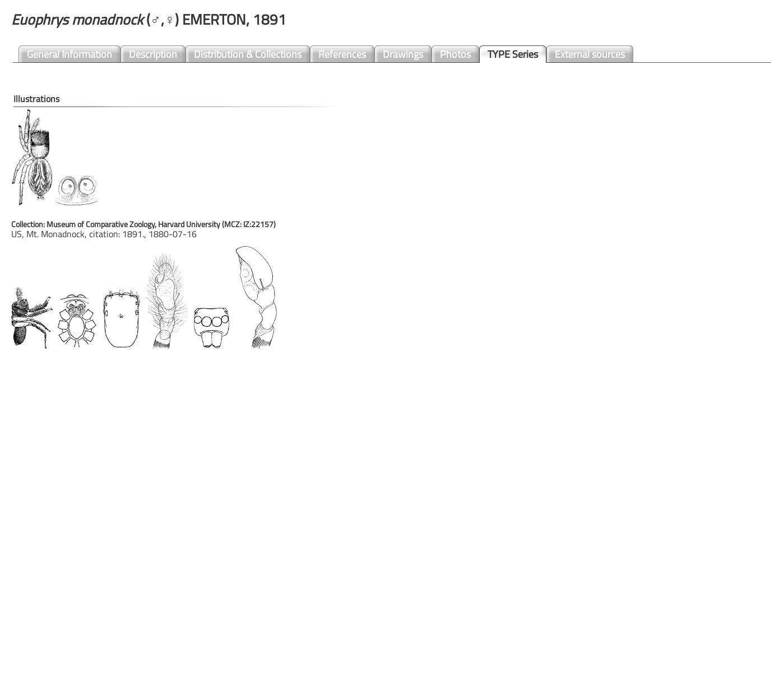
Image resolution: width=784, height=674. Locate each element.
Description (153, 54)
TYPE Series (513, 54)
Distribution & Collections (248, 54)
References (342, 54)
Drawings (403, 54)
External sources (590, 54)
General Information (69, 54)
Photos (455, 54)
